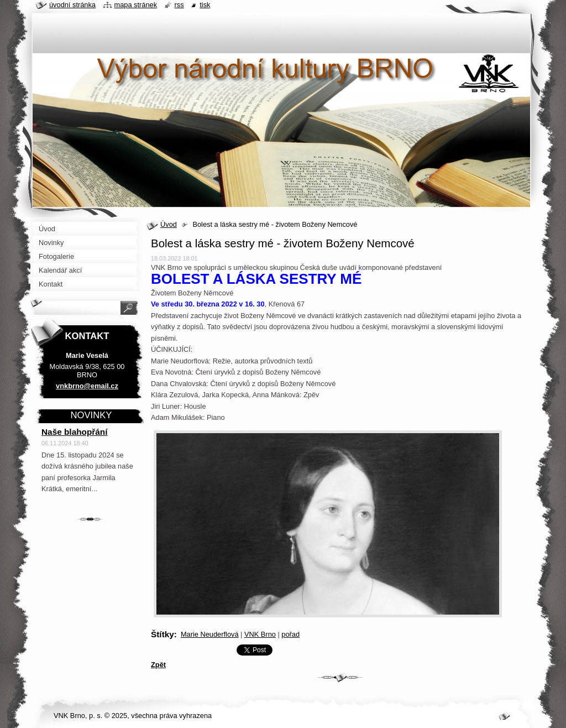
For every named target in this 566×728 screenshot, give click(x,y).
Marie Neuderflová (210, 634)
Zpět (158, 665)
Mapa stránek (136, 5)
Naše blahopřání (75, 432)
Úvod (169, 224)
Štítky (163, 634)
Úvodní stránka (72, 5)
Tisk (205, 5)
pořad (290, 634)
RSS (179, 5)
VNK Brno (260, 634)
